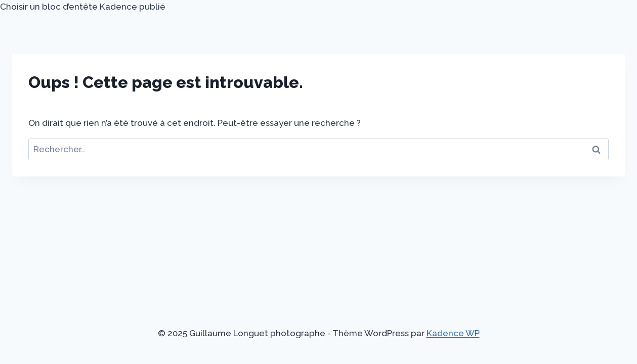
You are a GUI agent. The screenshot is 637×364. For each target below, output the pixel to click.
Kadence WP (453, 333)
